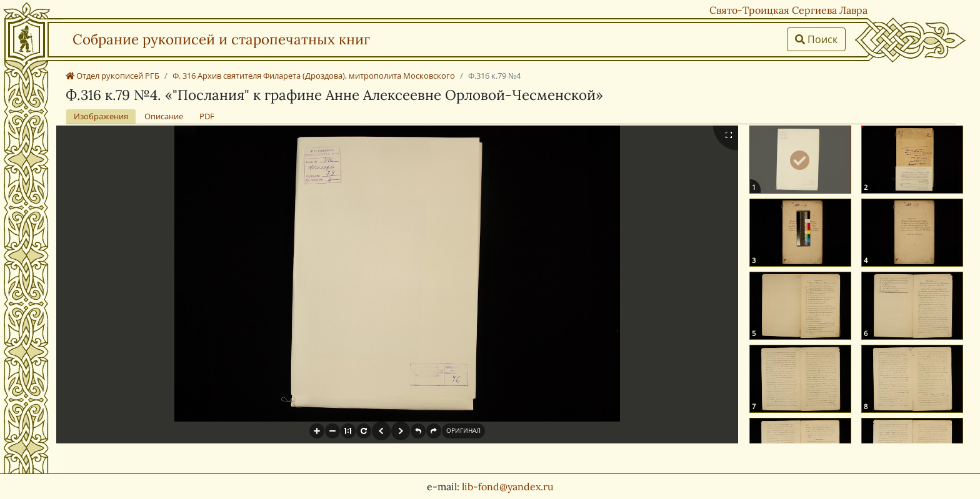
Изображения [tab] (101, 116)
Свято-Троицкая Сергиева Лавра (788, 10)
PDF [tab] (207, 116)
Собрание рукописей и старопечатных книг (221, 39)
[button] (317, 431)
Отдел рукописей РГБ (112, 76)
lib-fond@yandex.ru (508, 487)
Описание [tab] (164, 116)
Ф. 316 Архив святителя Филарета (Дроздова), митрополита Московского (314, 76)
